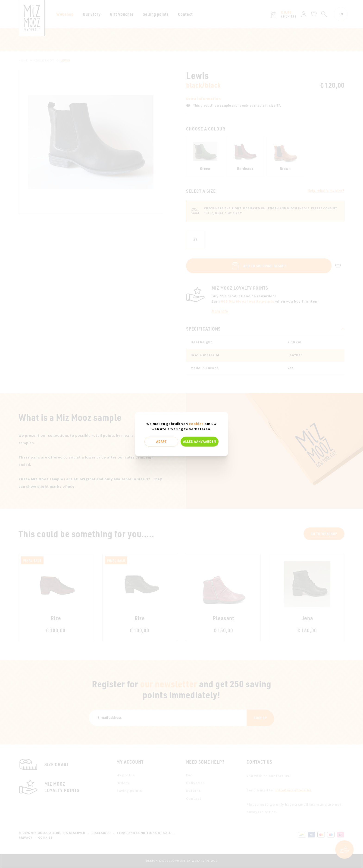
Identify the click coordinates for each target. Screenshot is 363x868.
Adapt (161, 441)
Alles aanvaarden (200, 441)
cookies (196, 424)
